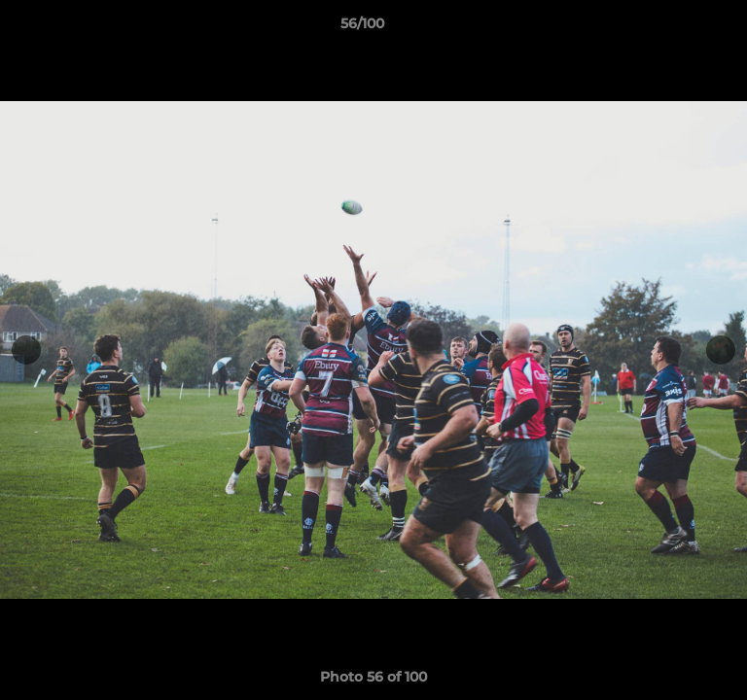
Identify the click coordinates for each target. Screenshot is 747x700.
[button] (677, 28)
